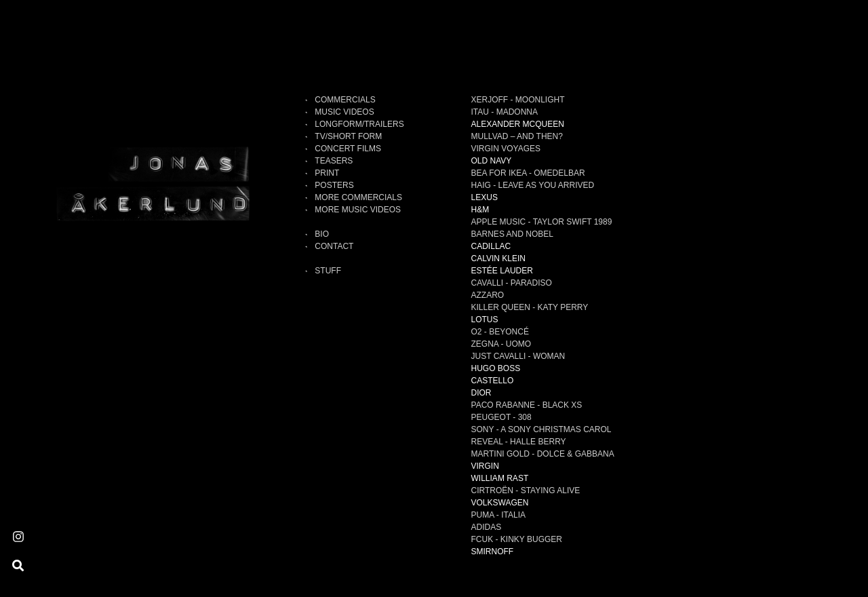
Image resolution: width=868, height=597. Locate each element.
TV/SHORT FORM (348, 136)
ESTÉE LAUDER (502, 271)
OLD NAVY (492, 161)
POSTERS (334, 185)
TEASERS (334, 161)
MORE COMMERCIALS (358, 197)
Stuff (328, 271)
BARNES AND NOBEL (512, 234)
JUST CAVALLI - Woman (518, 356)
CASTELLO (493, 381)
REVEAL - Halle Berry (519, 442)
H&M (480, 210)
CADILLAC (491, 246)
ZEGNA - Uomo (501, 344)
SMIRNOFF (493, 552)
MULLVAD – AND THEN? (517, 136)
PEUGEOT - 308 (501, 417)
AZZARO (488, 295)
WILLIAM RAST (500, 478)
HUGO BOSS (496, 368)
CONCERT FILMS (348, 149)
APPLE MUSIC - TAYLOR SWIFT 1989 (542, 222)
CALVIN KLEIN (498, 258)
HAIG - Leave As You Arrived (533, 185)
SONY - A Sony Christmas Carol (541, 429)
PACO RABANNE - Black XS (527, 405)
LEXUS (485, 197)
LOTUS (485, 320)
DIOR (481, 393)
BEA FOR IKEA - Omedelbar (528, 173)
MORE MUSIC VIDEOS (358, 210)
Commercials (345, 100)
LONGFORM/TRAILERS (359, 124)
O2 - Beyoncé (500, 332)
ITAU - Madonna (505, 112)
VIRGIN (485, 466)
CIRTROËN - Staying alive (526, 490)
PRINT (327, 173)
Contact (334, 246)
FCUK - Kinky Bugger (517, 539)
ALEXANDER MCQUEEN (518, 124)
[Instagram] (18, 537)
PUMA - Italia (498, 515)
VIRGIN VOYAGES (506, 149)
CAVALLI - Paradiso (512, 283)
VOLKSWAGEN (500, 503)
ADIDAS (487, 527)
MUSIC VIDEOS (344, 112)
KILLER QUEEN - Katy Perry (530, 307)
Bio (322, 234)
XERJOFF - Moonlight (518, 100)
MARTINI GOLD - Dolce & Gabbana (543, 454)
